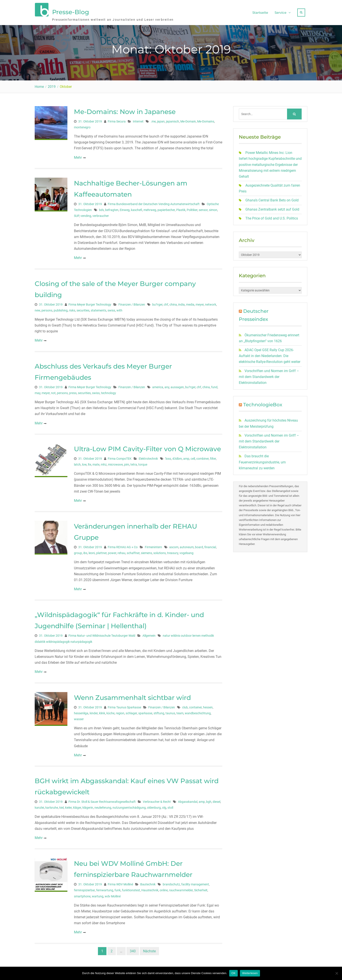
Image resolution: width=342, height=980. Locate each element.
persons (47, 310)
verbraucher (101, 215)
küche (110, 712)
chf (166, 304)
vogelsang (186, 552)
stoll (170, 807)
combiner (203, 458)
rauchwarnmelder (181, 890)
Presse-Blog (71, 12)
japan (161, 121)
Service (280, 12)
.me (153, 121)
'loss (168, 458)
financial (210, 546)
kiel (62, 807)
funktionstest (131, 890)
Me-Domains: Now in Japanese (125, 111)
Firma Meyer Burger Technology (90, 304)
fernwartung (105, 890)
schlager (131, 712)
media (190, 304)
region (120, 712)
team (180, 712)
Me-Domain (188, 121)
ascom (174, 546)
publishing (61, 310)
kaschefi (137, 209)
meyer (200, 304)
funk (118, 890)
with (119, 310)
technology (109, 392)
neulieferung (103, 807)
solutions (160, 552)
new (37, 310)
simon (213, 209)
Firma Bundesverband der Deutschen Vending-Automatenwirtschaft (154, 203)
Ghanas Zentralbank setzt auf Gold (272, 208)
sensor (203, 209)
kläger (77, 807)
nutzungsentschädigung (129, 807)
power (112, 552)
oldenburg (154, 807)
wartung (98, 895)
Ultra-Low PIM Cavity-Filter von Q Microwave (147, 448)
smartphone (82, 895)
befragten (112, 209)
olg (164, 807)
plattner (101, 552)
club (185, 706)
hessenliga (81, 712)
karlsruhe (52, 807)
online (164, 890)
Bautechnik (148, 884)
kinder (94, 712)
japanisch (173, 121)
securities (83, 310)
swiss (111, 310)
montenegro (82, 126)
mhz (104, 464)
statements (98, 310)
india (181, 304)
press (73, 392)
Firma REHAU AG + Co (123, 546)
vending (86, 215)
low (84, 464)
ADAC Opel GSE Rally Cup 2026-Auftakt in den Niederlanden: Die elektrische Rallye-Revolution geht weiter (270, 355)
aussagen (177, 386)
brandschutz (171, 884)
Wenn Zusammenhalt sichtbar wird (132, 697)
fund (214, 386)
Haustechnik (150, 890)
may (38, 392)
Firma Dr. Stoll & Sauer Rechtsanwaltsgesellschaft (102, 801)
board (199, 546)
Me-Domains (206, 121)
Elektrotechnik (148, 458)
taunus (170, 712)
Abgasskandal (188, 801)
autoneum (187, 546)
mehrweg (150, 209)
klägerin (88, 807)
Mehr (78, 157)
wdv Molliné (113, 895)
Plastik (181, 209)
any (167, 386)
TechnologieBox (263, 404)
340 (133, 950)
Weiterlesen (250, 973)
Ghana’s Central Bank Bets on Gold (272, 200)
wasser (79, 718)
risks (72, 310)
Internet (138, 121)
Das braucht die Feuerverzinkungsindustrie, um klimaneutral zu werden (262, 461)
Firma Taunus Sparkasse (124, 706)
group (78, 552)
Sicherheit (201, 890)
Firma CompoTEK (120, 458)
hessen (208, 706)
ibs (85, 552)
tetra (134, 464)
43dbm (177, 458)
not (53, 392)
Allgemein (149, 635)
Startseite (260, 12)
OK (233, 973)
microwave (115, 464)
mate (96, 464)
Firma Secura (117, 121)
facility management (195, 884)
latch (77, 464)
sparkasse (145, 712)
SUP (77, 215)
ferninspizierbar (84, 890)
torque (143, 464)
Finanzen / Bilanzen (132, 304)
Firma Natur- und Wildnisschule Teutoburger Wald (102, 635)
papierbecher (166, 209)
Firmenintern (153, 546)
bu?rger (157, 304)
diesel (216, 801)
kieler (68, 807)
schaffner (133, 552)
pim (127, 464)
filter (213, 458)
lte (90, 464)
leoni (92, 552)
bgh (209, 801)
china (173, 304)
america (158, 386)
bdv (101, 209)
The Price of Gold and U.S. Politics (272, 217)
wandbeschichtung (198, 712)
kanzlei (39, 807)
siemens (146, 552)
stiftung (159, 712)
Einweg (125, 209)
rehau (121, 552)
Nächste (149, 950)
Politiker (192, 209)
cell (193, 458)
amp (186, 458)
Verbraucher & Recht (157, 801)
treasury (173, 552)
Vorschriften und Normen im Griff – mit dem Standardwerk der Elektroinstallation (269, 376)
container (195, 706)
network (211, 304)
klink (102, 712)
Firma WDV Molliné (120, 884)
